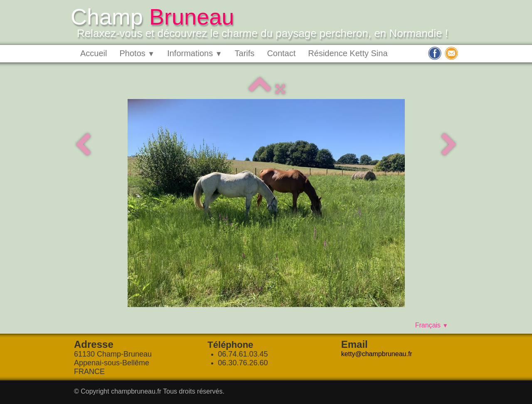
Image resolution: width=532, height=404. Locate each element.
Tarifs (245, 53)
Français (432, 325)
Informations (195, 53)
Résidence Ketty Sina (348, 53)
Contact (281, 53)
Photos (137, 53)
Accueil (94, 53)
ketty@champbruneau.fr (377, 354)
